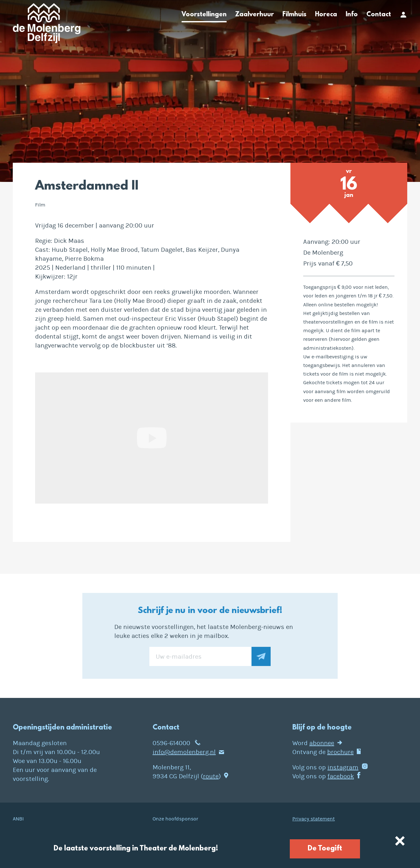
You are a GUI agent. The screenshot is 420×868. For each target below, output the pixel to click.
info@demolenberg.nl (184, 752)
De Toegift (325, 849)
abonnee (322, 743)
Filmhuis (294, 15)
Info (352, 15)
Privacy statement (314, 819)
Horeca (326, 15)
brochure (340, 752)
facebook (341, 776)
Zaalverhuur (255, 15)
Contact (379, 15)
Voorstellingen (204, 15)
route (211, 776)
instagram (343, 767)
